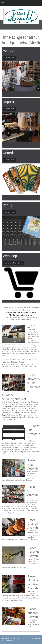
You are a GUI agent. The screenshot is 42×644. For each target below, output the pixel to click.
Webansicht (36, 638)
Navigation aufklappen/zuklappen (21, 3)
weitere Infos (10, 58)
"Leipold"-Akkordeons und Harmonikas (15, 415)
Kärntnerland (6, 406)
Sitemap (18, 638)
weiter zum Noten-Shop (13, 263)
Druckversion (8, 638)
